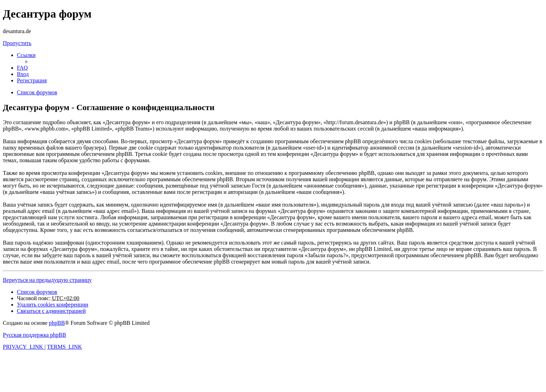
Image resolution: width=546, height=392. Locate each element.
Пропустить (17, 43)
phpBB (57, 323)
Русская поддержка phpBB (34, 335)
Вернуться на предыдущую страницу (47, 280)
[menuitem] (22, 68)
